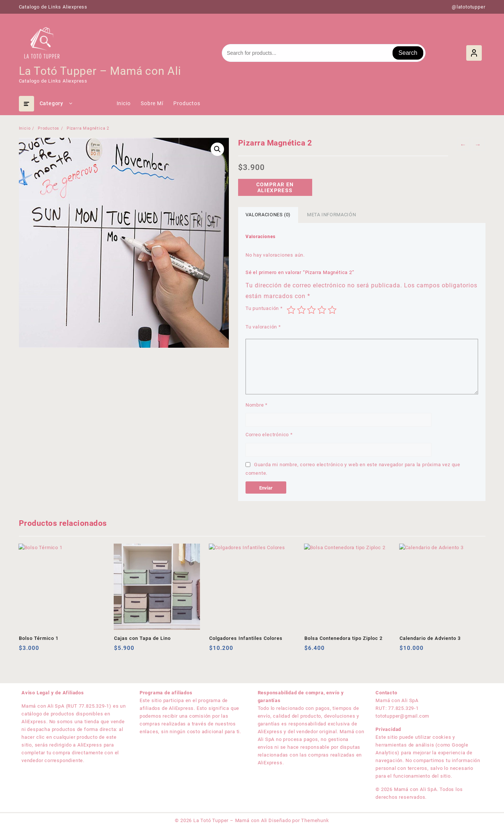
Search (408, 53)
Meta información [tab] (331, 215)
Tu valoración (263, 327)
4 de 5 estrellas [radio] (322, 310)
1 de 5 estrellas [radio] (291, 310)
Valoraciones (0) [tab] (268, 215)
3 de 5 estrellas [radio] (311, 310)
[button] (217, 149)
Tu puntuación (264, 308)
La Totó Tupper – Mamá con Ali (100, 71)
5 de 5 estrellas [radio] (332, 310)
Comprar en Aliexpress (275, 187)
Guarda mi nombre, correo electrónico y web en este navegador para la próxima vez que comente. (353, 469)
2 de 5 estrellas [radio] (301, 310)
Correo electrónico (269, 435)
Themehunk (315, 820)
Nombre (257, 405)
